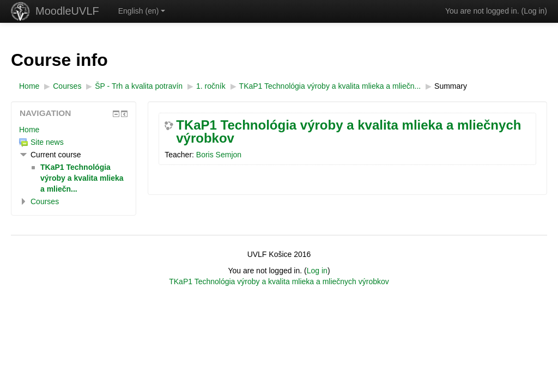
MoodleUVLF (67, 11)
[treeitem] (74, 130)
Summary (451, 86)
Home (29, 130)
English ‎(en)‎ (142, 11)
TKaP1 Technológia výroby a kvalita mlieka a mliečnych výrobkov (348, 132)
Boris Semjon (219, 155)
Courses (45, 201)
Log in (534, 11)
